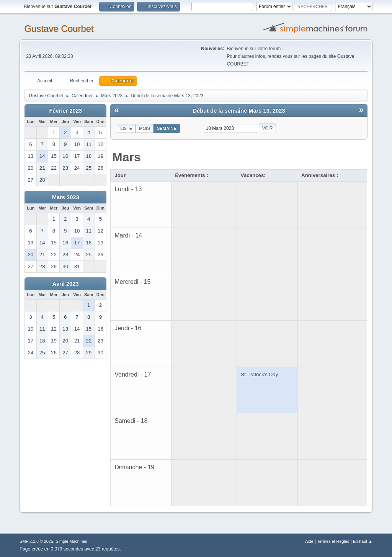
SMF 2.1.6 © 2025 (36, 541)
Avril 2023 (66, 284)
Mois (145, 128)
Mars (127, 157)
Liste (126, 128)
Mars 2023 (66, 197)
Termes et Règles (333, 541)
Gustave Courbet (59, 29)
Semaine (167, 128)
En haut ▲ (363, 541)
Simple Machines (72, 541)
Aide (309, 541)
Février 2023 (65, 111)
